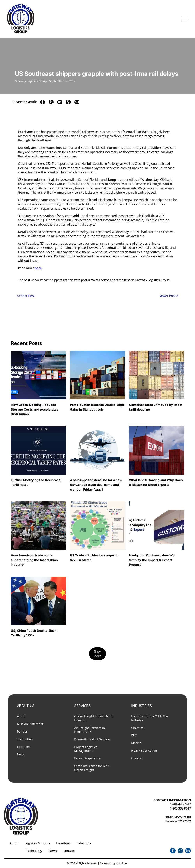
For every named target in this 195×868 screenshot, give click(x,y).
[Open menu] (185, 19)
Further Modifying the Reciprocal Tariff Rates (36, 482)
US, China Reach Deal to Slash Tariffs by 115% (34, 633)
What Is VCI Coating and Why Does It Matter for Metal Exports (156, 482)
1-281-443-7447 (180, 804)
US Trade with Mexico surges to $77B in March (94, 558)
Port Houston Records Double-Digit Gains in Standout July (97, 407)
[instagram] (180, 851)
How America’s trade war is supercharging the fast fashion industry (34, 560)
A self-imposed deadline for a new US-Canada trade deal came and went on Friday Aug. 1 (96, 485)
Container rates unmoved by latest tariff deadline (156, 407)
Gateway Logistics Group (152, 280)
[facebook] (173, 851)
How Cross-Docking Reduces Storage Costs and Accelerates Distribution (35, 409)
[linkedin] (188, 851)
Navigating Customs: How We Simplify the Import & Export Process (152, 560)
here (38, 268)
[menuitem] (40, 716)
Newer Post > (169, 296)
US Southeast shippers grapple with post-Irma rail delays (70, 280)
